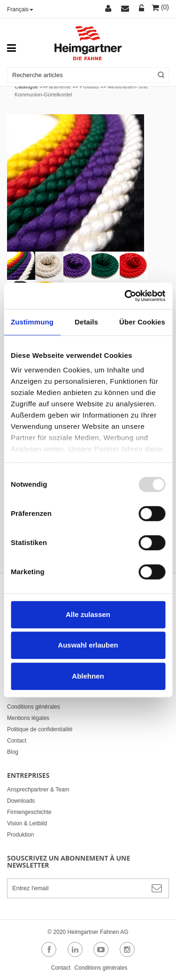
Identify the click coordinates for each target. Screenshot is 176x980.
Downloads (21, 801)
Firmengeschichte (29, 812)
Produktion (20, 835)
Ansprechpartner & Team (38, 790)
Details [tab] (86, 322)
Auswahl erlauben (88, 645)
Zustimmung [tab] (32, 322)
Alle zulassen (88, 614)
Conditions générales (34, 707)
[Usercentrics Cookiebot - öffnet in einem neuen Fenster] (125, 296)
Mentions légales (28, 718)
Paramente (58, 87)
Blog (13, 752)
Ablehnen (88, 676)
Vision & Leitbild (27, 823)
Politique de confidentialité (40, 729)
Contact (17, 741)
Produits (89, 87)
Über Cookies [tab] (142, 322)
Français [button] (20, 9)
